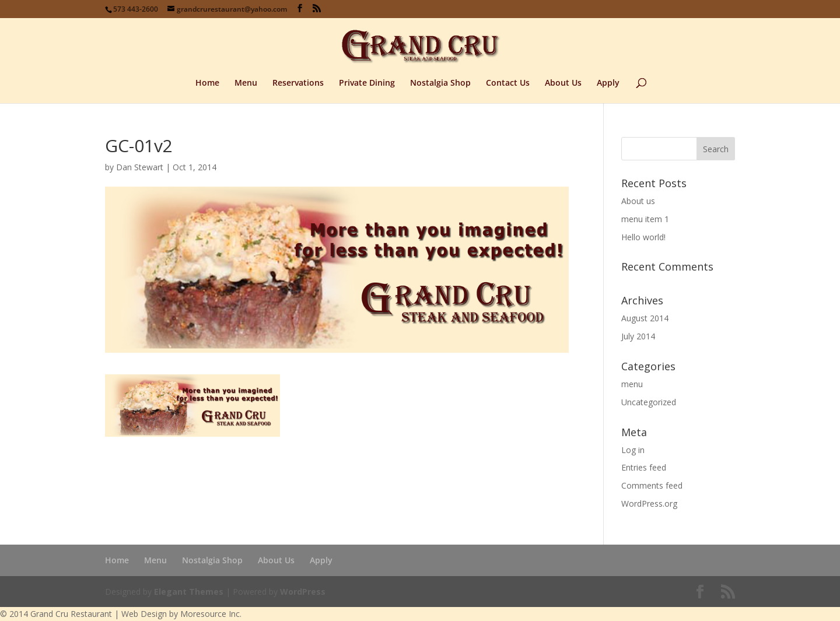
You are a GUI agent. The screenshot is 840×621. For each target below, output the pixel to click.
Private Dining (367, 83)
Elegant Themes (189, 592)
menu (632, 384)
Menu (246, 83)
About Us (563, 83)
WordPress (303, 592)
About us (638, 201)
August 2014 (645, 318)
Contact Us (508, 83)
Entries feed (644, 467)
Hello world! (643, 237)
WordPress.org (649, 504)
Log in (633, 450)
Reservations (298, 83)
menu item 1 (645, 219)
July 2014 (638, 336)
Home (207, 83)
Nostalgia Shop (440, 83)
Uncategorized (649, 402)
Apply (608, 83)
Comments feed (652, 485)
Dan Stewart (140, 167)
